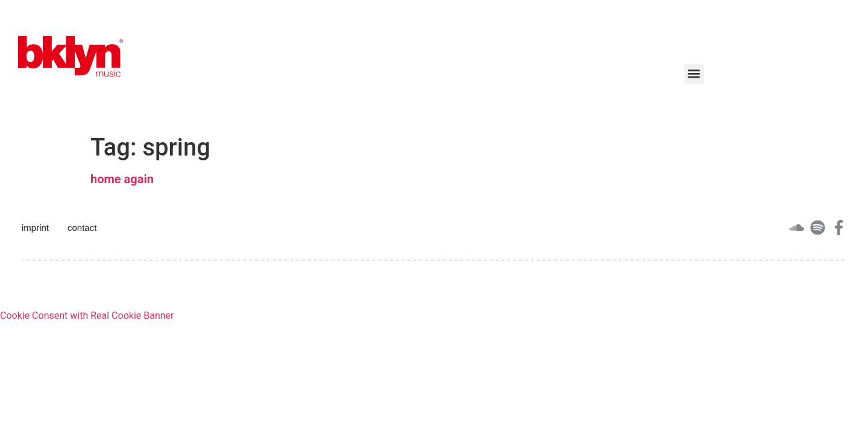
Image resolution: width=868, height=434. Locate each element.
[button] (694, 74)
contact (82, 228)
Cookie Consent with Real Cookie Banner (87, 316)
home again (122, 179)
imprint (35, 228)
